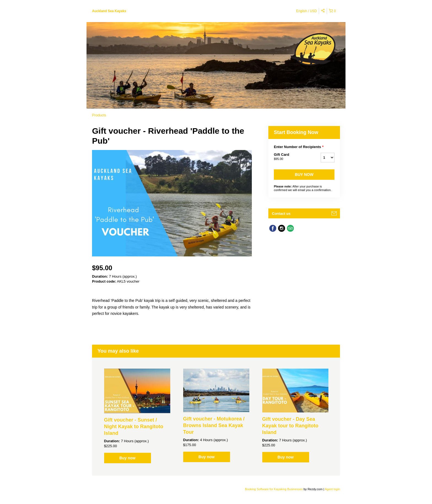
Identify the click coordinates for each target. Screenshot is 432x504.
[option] (137, 416)
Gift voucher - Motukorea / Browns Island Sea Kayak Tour (214, 425)
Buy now (304, 175)
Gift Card (290, 157)
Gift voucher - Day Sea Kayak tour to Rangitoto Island (290, 426)
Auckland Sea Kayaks (109, 11)
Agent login (332, 489)
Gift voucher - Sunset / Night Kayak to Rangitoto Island (134, 427)
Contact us (281, 214)
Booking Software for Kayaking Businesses (274, 489)
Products (99, 115)
